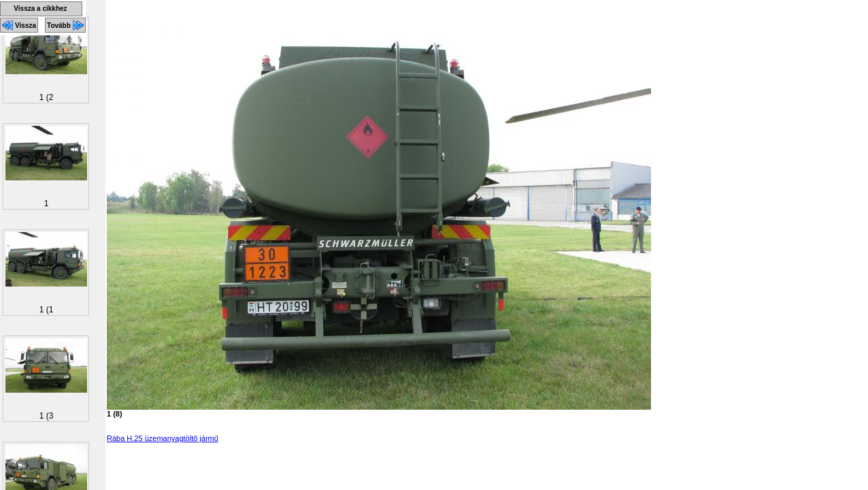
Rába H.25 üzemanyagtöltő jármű (163, 438)
